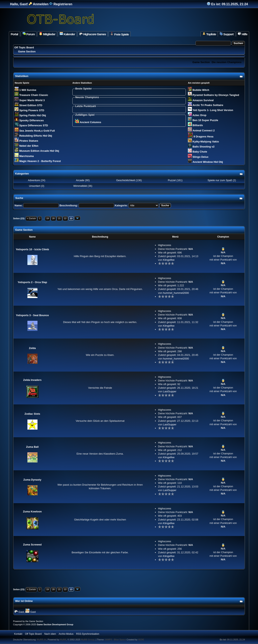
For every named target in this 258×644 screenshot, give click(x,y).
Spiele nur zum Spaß (219, 180)
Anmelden (39, 4)
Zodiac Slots (32, 414)
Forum (29, 34)
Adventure (34, 180)
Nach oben (50, 634)
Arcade (80, 180)
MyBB (63, 640)
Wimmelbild (80, 186)
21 (59, 218)
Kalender (67, 34)
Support (227, 34)
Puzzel (172, 180)
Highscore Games (93, 34)
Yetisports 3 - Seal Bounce (32, 315)
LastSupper (170, 391)
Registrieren (61, 4)
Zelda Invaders (32, 380)
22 (65, 218)
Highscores (165, 245)
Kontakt (18, 634)
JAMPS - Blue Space (115, 640)
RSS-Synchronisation (88, 634)
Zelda (32, 348)
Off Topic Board (24, 47)
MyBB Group (88, 640)
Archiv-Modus (66, 634)
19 (48, 218)
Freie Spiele (119, 34)
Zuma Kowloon (32, 512)
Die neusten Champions (227, 62)
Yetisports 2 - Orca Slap (32, 282)
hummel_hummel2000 (176, 293)
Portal (14, 34)
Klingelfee (169, 260)
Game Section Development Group (55, 624)
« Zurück (31, 218)
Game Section (201, 62)
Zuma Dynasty (32, 480)
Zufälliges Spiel (85, 115)
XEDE (141, 640)
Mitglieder (47, 34)
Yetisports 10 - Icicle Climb (32, 249)
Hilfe (243, 34)
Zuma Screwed (32, 545)
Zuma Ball (32, 447)
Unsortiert (35, 186)
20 (53, 218)
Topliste (209, 34)
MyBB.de (42, 640)
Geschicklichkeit (125, 180)
